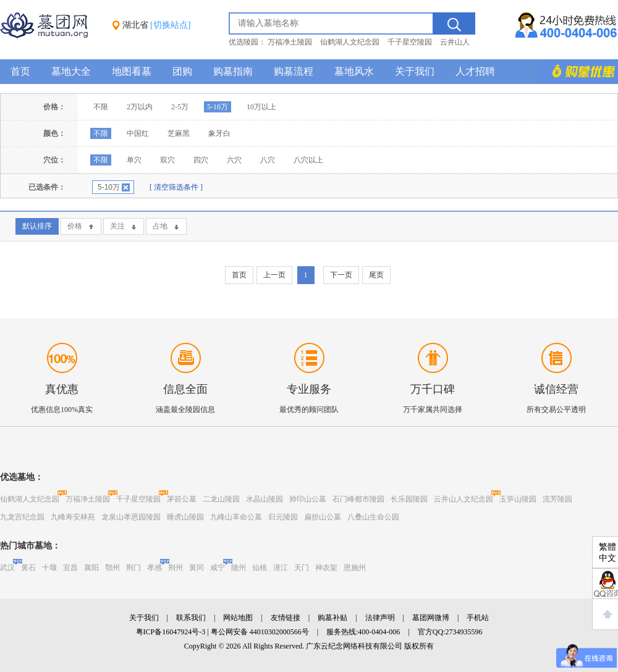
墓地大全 (71, 71)
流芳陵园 (557, 499)
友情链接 (286, 618)
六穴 (234, 160)
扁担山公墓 (323, 517)
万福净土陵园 (290, 42)
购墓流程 (294, 71)
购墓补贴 (332, 618)
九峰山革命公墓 (236, 517)
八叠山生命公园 (373, 517)
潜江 (281, 568)
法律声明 (380, 618)
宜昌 (70, 568)
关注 (117, 226)
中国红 (138, 133)
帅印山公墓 (308, 499)
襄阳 (91, 568)
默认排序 (37, 226)
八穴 (268, 160)
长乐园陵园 (409, 499)
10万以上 (261, 107)
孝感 (154, 568)
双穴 (167, 160)
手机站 (478, 618)
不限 (101, 107)
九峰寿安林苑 (73, 517)
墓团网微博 (431, 618)
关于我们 (415, 71)
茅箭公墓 (182, 499)
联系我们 (191, 618)
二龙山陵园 (221, 499)
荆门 (133, 568)
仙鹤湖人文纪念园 (350, 42)
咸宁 (218, 568)
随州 (239, 568)
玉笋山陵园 (518, 499)
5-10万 (218, 107)
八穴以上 (308, 160)
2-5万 (180, 107)
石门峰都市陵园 (358, 499)
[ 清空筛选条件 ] (176, 187)
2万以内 (140, 107)
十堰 (49, 568)
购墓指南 (233, 71)
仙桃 (260, 568)
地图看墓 (132, 71)
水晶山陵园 (265, 499)
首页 (20, 71)
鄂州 (112, 568)
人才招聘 (475, 71)
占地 (160, 226)
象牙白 (219, 133)
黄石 (28, 568)
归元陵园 (283, 517)
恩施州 (355, 568)
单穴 (134, 160)
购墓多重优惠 (578, 72)
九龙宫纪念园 (22, 517)
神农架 (326, 568)
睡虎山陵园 (185, 517)
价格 (75, 226)
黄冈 (197, 568)
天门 (302, 568)
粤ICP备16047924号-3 (171, 632)
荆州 (176, 568)
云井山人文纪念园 (463, 499)
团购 (182, 71)
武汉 (7, 568)
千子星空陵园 (410, 42)
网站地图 (238, 618)
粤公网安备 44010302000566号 (260, 632)
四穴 (201, 160)
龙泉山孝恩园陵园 (131, 517)
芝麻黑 (179, 133)
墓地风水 (354, 71)
